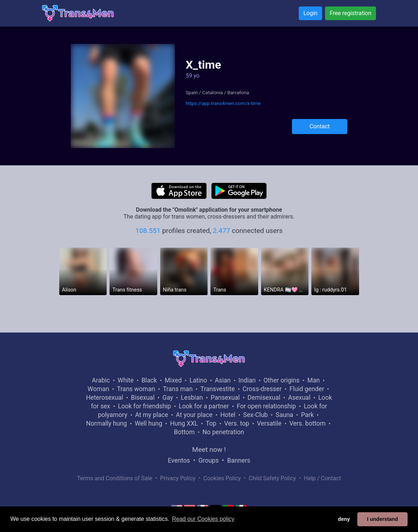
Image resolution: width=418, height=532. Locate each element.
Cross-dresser (262, 389)
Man (314, 380)
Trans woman (136, 389)
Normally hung (107, 423)
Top (211, 423)
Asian (223, 380)
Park (307, 415)
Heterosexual (104, 398)
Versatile (269, 423)
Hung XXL (184, 423)
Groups (209, 460)
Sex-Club (256, 415)
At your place (194, 415)
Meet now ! (209, 450)
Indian (247, 380)
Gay (168, 398)
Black (149, 380)
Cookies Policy (222, 478)
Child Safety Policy (273, 478)
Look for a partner (204, 406)
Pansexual (225, 398)
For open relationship (266, 406)
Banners (238, 460)
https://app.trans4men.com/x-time (223, 103)
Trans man (178, 389)
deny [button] (344, 519)
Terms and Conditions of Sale (115, 478)
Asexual (299, 398)
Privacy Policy (178, 478)
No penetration (223, 432)
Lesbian (192, 398)
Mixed (173, 380)
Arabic (101, 380)
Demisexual (264, 398)
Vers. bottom (308, 423)
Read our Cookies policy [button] (203, 519)
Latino (198, 380)
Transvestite (218, 389)
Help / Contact (322, 478)
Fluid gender (307, 389)
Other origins (282, 380)
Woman (98, 389)
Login (310, 13)
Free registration (350, 13)
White (126, 380)
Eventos (179, 460)
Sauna (284, 415)
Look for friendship (144, 406)
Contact (320, 126)
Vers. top (237, 423)
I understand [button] (382, 519)
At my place (152, 415)
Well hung (148, 423)
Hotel (228, 415)
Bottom (184, 432)
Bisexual (143, 398)
